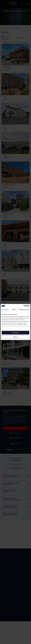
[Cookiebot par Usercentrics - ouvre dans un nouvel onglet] (24, 306)
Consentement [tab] (5, 310)
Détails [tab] (14, 310)
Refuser (16, 337)
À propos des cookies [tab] (24, 310)
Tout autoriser (15, 333)
